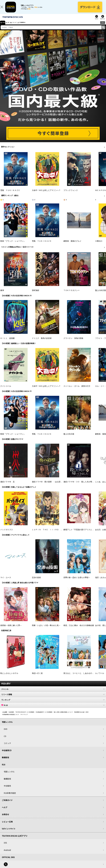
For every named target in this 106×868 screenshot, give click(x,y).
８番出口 (99, 244)
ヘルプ (5, 810)
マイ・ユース (6, 580)
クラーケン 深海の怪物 (73, 341)
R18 (102, 25)
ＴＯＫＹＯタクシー (72, 293)
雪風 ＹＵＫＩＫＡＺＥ (10, 193)
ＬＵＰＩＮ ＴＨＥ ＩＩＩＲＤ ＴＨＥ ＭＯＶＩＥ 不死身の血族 (61, 533)
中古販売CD (29, 26)
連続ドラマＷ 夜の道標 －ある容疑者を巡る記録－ (53, 485)
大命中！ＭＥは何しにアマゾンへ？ (46, 193)
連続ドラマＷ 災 (8, 485)
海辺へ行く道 (37, 676)
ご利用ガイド (7, 803)
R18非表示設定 (10, 796)
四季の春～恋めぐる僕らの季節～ (77, 580)
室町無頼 (35, 293)
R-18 (53, 708)
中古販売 (7, 789)
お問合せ (5, 817)
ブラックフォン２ (71, 193)
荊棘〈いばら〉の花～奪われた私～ (46, 628)
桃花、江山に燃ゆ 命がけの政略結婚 (79, 628)
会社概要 (5, 715)
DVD (5, 26)
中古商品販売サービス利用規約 (44, 715)
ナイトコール (6, 389)
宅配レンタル (9, 775)
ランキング (53, 703)
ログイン (103, 22)
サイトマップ (24, 717)
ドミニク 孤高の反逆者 (42, 341)
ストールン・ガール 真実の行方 (77, 389)
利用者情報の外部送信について (11, 717)
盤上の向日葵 (101, 293)
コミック (19, 26)
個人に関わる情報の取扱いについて (63, 715)
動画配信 (5, 760)
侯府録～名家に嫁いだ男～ (11, 628)
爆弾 (2, 293)
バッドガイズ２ (7, 533)
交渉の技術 (36, 580)
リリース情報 (53, 697)
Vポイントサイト (9, 832)
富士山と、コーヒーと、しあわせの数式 (80, 676)
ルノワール (100, 676)
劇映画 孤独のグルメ (72, 244)
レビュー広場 (7, 825)
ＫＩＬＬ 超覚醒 (8, 341)
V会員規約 (11, 715)
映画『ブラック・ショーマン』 (13, 244)
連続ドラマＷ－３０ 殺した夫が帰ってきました (83, 485)
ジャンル (53, 692)
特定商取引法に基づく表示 (81, 715)
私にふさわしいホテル (9, 676)
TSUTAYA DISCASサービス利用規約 (25, 715)
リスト (97, 22)
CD (11, 26)
